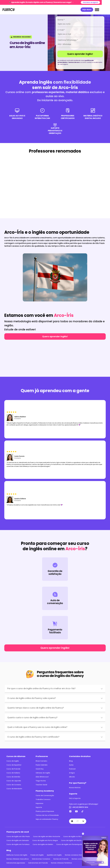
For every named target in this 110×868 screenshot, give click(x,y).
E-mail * (61, 30)
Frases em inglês (37, 855)
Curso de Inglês (13, 761)
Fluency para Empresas (45, 811)
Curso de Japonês (14, 781)
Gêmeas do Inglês (43, 773)
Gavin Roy (40, 769)
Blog (71, 761)
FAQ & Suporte (75, 798)
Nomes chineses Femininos (61, 863)
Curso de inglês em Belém (43, 844)
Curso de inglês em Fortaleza (18, 844)
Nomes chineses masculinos (18, 859)
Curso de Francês (13, 769)
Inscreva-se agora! (98, 2)
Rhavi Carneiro (41, 761)
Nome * (61, 20)
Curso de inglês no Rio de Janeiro (76, 836)
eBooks (72, 777)
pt (78, 821)
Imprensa (39, 803)
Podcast (72, 769)
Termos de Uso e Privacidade (47, 815)
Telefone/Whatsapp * (68, 40)
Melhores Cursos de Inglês (17, 855)
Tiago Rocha (41, 781)
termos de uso (74, 62)
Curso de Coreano (14, 785)
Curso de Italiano (13, 773)
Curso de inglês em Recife (71, 840)
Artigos (72, 773)
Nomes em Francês (61, 859)
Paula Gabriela (42, 765)
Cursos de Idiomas (16, 756)
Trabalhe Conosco (43, 799)
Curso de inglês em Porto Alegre (45, 840)
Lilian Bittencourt (42, 777)
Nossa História (75, 788)
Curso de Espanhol (14, 765)
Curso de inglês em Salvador (18, 840)
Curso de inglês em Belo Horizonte (47, 836)
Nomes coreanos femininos (76, 855)
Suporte (39, 807)
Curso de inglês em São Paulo (18, 836)
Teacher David (41, 785)
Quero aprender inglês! (80, 54)
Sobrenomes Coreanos (41, 859)
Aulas (71, 765)
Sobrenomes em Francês (38, 863)
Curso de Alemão (13, 777)
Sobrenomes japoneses (16, 863)
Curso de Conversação (45, 795)
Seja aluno (95, 10)
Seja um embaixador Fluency (47, 819)
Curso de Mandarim (14, 789)
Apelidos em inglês (54, 855)
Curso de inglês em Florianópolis (69, 844)
